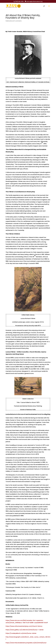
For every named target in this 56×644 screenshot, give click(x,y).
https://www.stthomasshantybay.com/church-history (24, 626)
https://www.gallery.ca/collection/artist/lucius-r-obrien (25, 630)
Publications (9, 21)
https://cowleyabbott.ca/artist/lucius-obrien (21, 633)
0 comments (18, 21)
